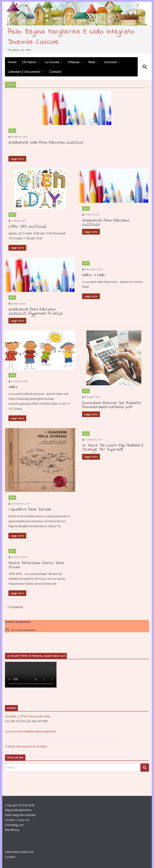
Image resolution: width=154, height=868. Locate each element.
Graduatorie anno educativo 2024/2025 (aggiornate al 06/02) (35, 312)
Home (12, 62)
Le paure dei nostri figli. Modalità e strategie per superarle (113, 448)
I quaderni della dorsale (30, 510)
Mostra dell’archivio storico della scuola (36, 565)
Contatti (55, 72)
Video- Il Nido (93, 275)
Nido (92, 62)
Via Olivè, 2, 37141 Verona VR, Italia (27, 716)
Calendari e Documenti (24, 72)
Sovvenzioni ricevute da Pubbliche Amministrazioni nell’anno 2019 (112, 405)
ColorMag (11, 825)
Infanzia (74, 62)
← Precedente (14, 607)
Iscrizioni (110, 62)
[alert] (77, 630)
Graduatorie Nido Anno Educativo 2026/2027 (46, 143)
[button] (38, 62)
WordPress (12, 830)
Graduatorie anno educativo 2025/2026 (106, 223)
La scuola (52, 62)
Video (13, 387)
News (12, 131)
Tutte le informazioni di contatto (26, 746)
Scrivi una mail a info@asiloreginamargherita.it (31, 731)
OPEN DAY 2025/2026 (27, 227)
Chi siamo (29, 62)
